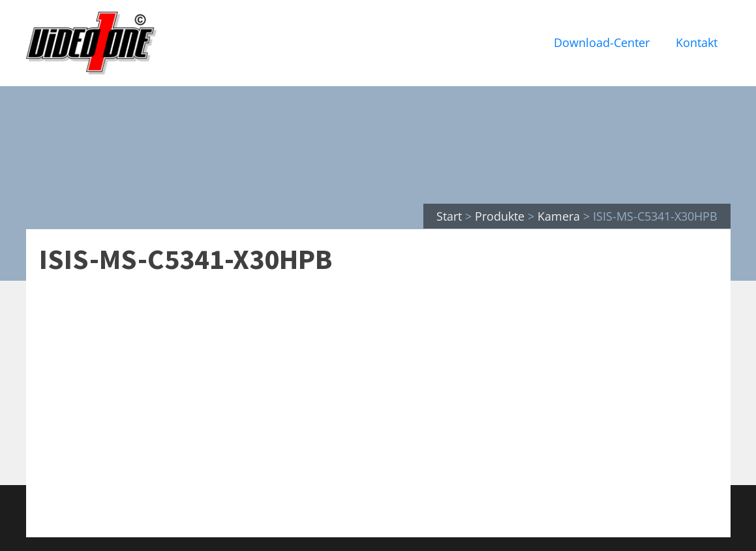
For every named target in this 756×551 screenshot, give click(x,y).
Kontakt (697, 42)
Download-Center (602, 42)
